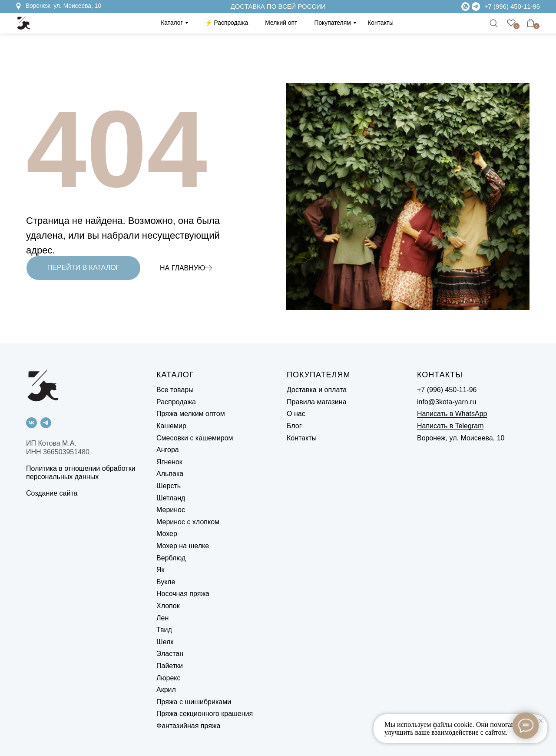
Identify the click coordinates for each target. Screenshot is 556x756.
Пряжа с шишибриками (194, 702)
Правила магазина (317, 402)
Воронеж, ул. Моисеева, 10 (64, 6)
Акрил (166, 690)
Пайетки (170, 666)
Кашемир (171, 426)
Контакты (381, 23)
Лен (162, 618)
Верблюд (171, 558)
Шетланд (171, 498)
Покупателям (332, 23)
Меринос (171, 510)
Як (161, 570)
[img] (476, 6)
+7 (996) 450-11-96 (512, 6)
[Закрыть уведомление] (541, 721)
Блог (294, 426)
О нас (296, 414)
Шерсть (169, 486)
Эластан (170, 654)
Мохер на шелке (183, 546)
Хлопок (168, 606)
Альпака (170, 474)
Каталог (172, 23)
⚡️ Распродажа (227, 23)
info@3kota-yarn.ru (447, 402)
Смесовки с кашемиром (195, 438)
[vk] (31, 423)
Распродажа (176, 402)
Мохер (167, 534)
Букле (166, 582)
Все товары (175, 390)
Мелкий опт (281, 23)
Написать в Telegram (450, 426)
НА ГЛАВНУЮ (182, 268)
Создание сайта (52, 493)
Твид (164, 630)
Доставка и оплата (317, 390)
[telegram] (46, 423)
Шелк (165, 642)
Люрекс (168, 678)
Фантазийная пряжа (188, 726)
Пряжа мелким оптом (191, 414)
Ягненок (169, 462)
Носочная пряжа (183, 594)
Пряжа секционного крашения (205, 714)
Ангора (168, 450)
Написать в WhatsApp (452, 414)
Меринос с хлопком (188, 522)
